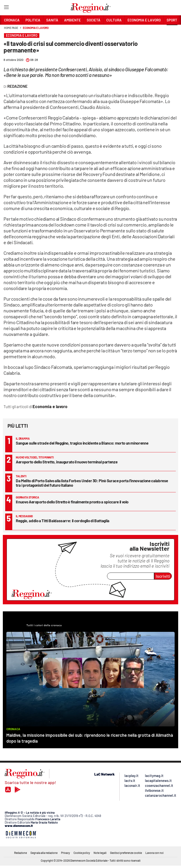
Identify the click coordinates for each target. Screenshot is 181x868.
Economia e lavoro (36, 28)
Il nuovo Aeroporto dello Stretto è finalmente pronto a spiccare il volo (72, 502)
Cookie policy (82, 853)
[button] (172, 30)
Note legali (100, 853)
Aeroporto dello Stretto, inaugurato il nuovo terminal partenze (67, 462)
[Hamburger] (6, 8)
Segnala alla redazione (44, 853)
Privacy (66, 853)
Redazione (21, 853)
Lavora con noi (154, 853)
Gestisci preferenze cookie (126, 853)
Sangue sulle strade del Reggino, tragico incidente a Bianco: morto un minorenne (82, 443)
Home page (11, 28)
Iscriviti (163, 576)
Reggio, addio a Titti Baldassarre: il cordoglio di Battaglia (63, 521)
